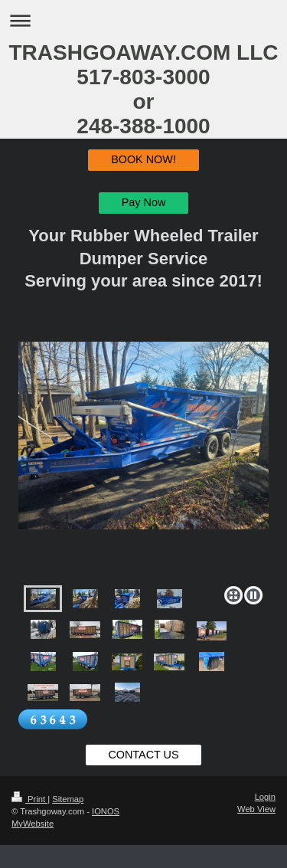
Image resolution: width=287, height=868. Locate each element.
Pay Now (144, 202)
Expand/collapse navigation (143, 20)
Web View (256, 809)
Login (265, 797)
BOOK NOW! (143, 159)
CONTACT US (143, 755)
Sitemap (68, 799)
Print (29, 799)
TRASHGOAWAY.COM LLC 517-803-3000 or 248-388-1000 (143, 89)
